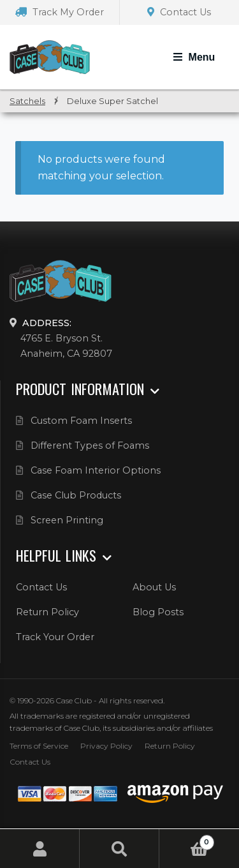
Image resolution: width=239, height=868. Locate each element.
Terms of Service (39, 746)
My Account (40, 849)
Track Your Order (55, 637)
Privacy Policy (106, 746)
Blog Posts (158, 612)
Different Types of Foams (90, 445)
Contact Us (179, 12)
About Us (154, 587)
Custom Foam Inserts (81, 421)
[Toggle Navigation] (194, 57)
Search (119, 849)
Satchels (27, 101)
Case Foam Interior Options (96, 470)
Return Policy (47, 612)
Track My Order (60, 12)
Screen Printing (67, 520)
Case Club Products (76, 495)
